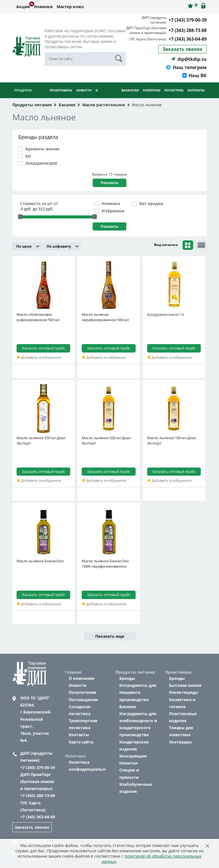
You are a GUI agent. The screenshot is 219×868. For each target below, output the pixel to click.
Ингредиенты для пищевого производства (138, 692)
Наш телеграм (186, 67)
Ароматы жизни (42, 149)
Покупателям (83, 692)
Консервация (133, 756)
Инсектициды (184, 692)
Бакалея (128, 707)
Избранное (113, 211)
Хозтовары (180, 742)
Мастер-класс (70, 7)
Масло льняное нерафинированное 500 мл (105, 317)
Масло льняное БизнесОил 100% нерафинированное (105, 564)
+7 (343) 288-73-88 (188, 30)
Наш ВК (194, 75)
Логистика (174, 97)
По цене (24, 246)
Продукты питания (24, 98)
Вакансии (130, 90)
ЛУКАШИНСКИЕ (41, 163)
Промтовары (61, 97)
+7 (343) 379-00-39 (188, 20)
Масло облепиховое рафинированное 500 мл (38, 317)
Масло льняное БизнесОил (40, 561)
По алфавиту (59, 246)
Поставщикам (83, 700)
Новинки (43, 7)
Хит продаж (151, 203)
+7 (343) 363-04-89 (188, 39)
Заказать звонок (182, 49)
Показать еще (110, 636)
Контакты (196, 90)
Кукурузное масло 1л (166, 314)
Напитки (128, 763)
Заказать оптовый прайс (44, 348)
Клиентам (152, 97)
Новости (84, 90)
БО (28, 156)
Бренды (127, 678)
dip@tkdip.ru (189, 59)
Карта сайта (81, 742)
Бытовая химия (185, 685)
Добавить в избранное (39, 357)
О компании (82, 678)
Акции (23, 7)
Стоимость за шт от (39, 203)
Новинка (111, 203)
